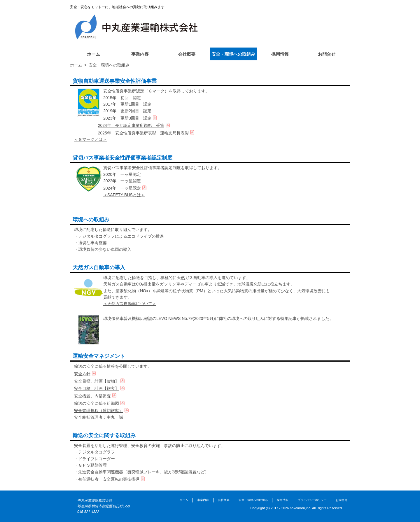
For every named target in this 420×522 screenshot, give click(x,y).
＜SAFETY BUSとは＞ (124, 195)
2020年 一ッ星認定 (122, 174)
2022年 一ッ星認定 (122, 181)
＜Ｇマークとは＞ (90, 139)
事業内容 (140, 54)
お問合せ (327, 54)
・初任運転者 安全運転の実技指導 (107, 479)
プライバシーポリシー (312, 500)
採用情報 (280, 54)
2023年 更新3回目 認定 (127, 118)
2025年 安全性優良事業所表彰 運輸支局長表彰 (143, 133)
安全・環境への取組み (233, 54)
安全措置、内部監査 (92, 396)
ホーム (93, 54)
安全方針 (82, 374)
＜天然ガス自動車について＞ (130, 304)
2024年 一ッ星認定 (122, 188)
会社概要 (187, 54)
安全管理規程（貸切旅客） (99, 411)
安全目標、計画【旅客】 (97, 388)
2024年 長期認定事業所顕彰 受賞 (131, 125)
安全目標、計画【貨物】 (97, 381)
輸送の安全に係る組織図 (97, 403)
